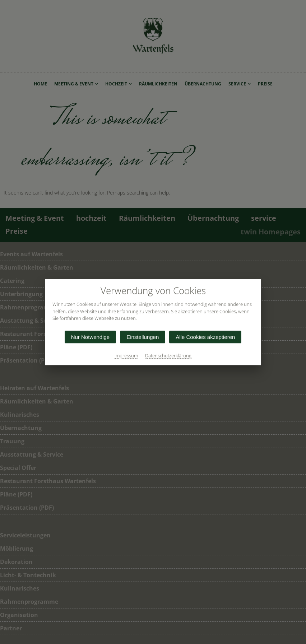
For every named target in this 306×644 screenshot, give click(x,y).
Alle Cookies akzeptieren (205, 337)
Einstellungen (143, 337)
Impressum (126, 355)
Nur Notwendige (91, 337)
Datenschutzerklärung (168, 355)
